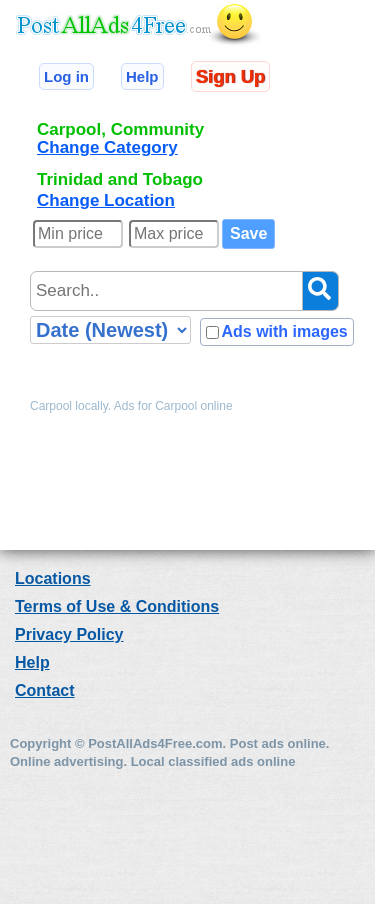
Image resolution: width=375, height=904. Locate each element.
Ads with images (284, 331)
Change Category (107, 147)
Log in (66, 76)
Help (142, 76)
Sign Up (230, 76)
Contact (45, 690)
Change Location (106, 200)
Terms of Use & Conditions (117, 606)
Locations (53, 578)
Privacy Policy (69, 634)
